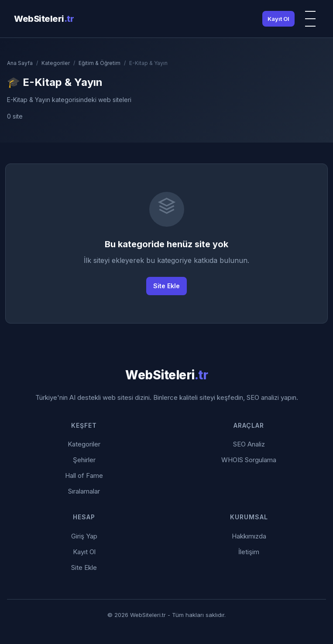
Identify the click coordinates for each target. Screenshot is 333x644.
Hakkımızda (249, 536)
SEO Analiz (249, 444)
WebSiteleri (44, 19)
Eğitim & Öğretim (100, 63)
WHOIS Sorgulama (249, 460)
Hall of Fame (84, 475)
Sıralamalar (84, 491)
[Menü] (310, 19)
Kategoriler (56, 63)
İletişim (249, 552)
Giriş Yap (84, 536)
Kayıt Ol (278, 19)
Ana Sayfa (20, 63)
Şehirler (84, 460)
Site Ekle (166, 286)
